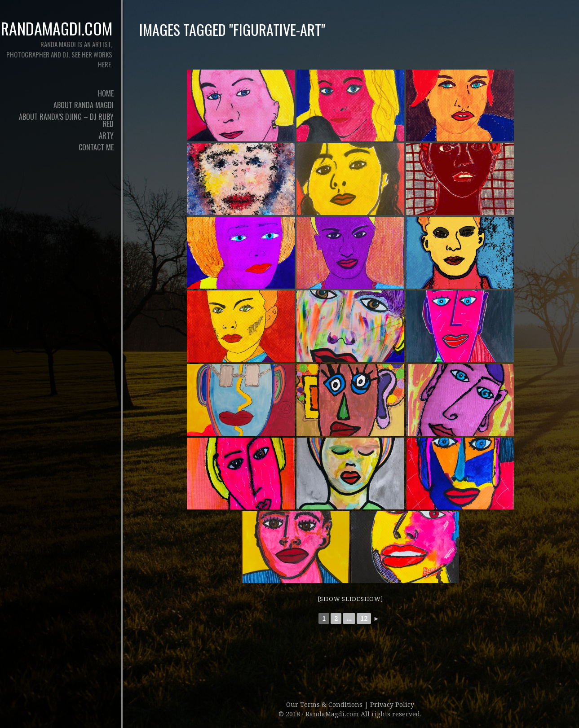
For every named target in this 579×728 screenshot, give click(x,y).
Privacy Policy (392, 705)
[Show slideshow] (350, 599)
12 (364, 618)
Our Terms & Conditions (325, 705)
